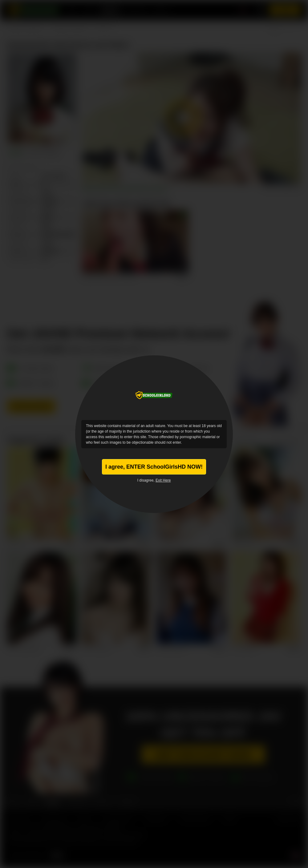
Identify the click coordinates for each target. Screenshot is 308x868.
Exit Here (163, 480)
